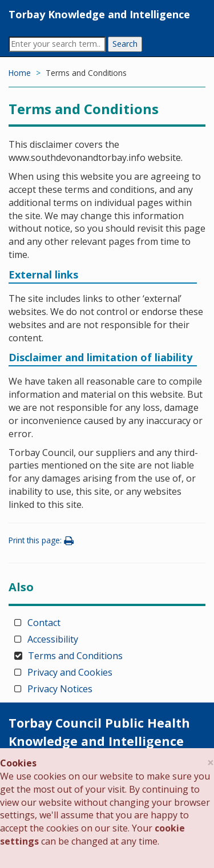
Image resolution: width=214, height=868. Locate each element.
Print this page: (43, 540)
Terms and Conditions (75, 656)
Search (125, 44)
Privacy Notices (60, 689)
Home (20, 73)
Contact (44, 623)
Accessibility (53, 639)
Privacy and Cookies (70, 672)
